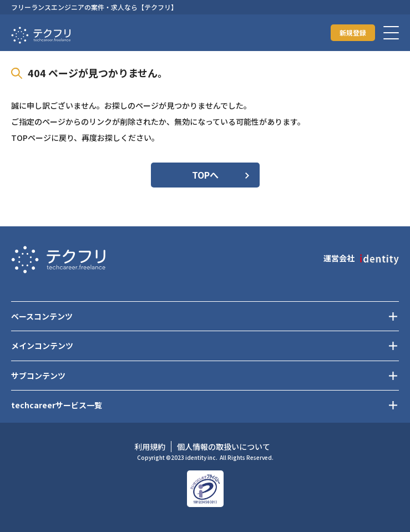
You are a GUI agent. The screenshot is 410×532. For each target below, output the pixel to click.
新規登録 (353, 32)
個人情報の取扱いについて (224, 447)
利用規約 (150, 447)
